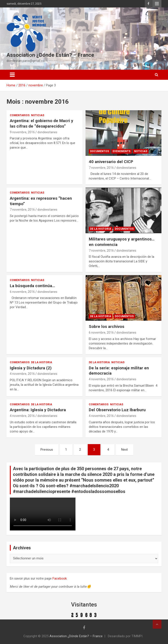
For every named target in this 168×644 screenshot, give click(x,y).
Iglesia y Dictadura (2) (31, 368)
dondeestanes (47, 132)
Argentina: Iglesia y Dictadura (38, 410)
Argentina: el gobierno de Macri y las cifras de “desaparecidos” (42, 123)
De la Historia (101, 229)
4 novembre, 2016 (22, 374)
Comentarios (20, 115)
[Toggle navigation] (12, 75)
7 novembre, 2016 (101, 168)
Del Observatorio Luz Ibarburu (117, 410)
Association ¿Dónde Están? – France (50, 55)
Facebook (60, 578)
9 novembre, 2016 (22, 132)
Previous (47, 450)
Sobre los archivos (107, 326)
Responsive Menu (157, 4)
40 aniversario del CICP (111, 162)
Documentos (100, 151)
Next (124, 450)
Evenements (122, 151)
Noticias (38, 115)
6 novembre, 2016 (22, 292)
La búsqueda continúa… (32, 286)
